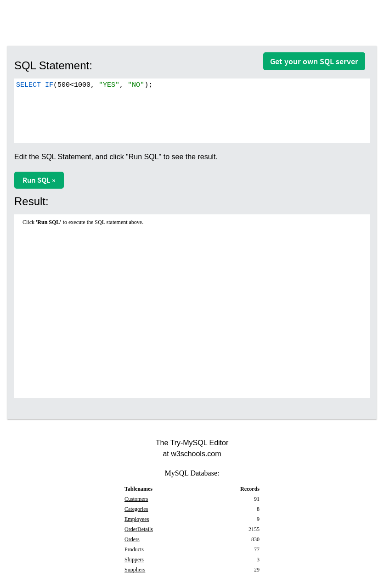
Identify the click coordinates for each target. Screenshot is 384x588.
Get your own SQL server (314, 61)
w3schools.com (196, 454)
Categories (136, 509)
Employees (137, 519)
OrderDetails (139, 529)
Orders (132, 539)
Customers (136, 499)
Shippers (134, 560)
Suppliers (135, 570)
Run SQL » (39, 180)
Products (134, 549)
